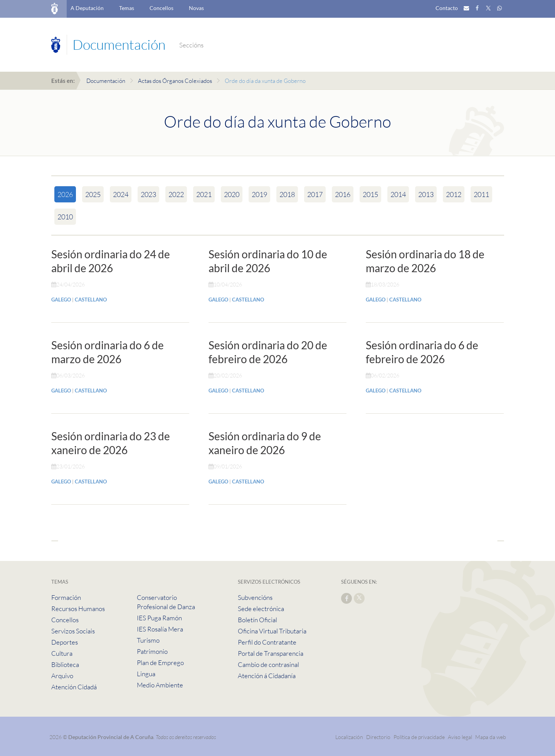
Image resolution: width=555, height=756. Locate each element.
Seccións (191, 45)
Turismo (148, 640)
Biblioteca (65, 664)
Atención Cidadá (74, 687)
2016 (343, 194)
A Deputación (87, 8)
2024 (121, 194)
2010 (65, 217)
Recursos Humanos (78, 609)
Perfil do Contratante (267, 642)
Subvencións (255, 597)
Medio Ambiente (160, 685)
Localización (349, 737)
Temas (127, 8)
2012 (454, 194)
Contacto (447, 8)
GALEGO (61, 300)
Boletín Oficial (257, 620)
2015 (370, 194)
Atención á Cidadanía (267, 676)
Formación (66, 597)
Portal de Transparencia (271, 653)
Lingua (146, 674)
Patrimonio (152, 651)
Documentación (106, 81)
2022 (176, 194)
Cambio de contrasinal (268, 664)
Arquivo (62, 676)
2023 (148, 194)
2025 (93, 194)
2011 (481, 194)
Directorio (378, 737)
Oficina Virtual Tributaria (272, 631)
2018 (287, 194)
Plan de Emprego (160, 663)
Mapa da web (491, 737)
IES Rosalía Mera (160, 629)
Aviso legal (460, 737)
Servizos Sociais (73, 631)
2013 (426, 194)
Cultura (62, 653)
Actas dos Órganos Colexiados (175, 81)
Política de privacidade (420, 737)
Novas (196, 8)
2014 (398, 194)
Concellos (161, 8)
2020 (232, 194)
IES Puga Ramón (159, 618)
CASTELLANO (91, 300)
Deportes (65, 642)
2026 (65, 194)
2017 (315, 194)
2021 (204, 194)
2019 (259, 194)
